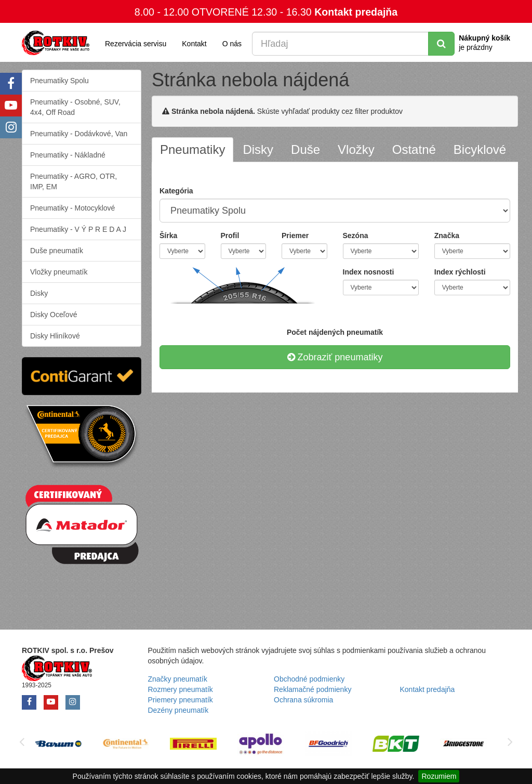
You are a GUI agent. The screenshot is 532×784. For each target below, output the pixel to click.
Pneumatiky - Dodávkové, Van (79, 134)
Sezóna (356, 236)
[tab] (192, 150)
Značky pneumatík (178, 679)
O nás (232, 44)
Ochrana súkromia (303, 700)
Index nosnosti (369, 272)
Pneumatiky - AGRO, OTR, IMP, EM (74, 181)
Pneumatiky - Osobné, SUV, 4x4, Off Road (75, 107)
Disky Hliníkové (55, 336)
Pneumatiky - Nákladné (68, 155)
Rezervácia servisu (136, 44)
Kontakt (194, 44)
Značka (447, 236)
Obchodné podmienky (309, 679)
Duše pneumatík (57, 251)
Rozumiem (439, 776)
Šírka (168, 236)
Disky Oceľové (54, 315)
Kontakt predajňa (356, 12)
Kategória (176, 191)
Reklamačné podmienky (312, 689)
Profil (230, 236)
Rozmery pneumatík (181, 689)
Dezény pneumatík (178, 710)
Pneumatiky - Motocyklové (72, 208)
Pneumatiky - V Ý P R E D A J (78, 229)
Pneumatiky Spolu (59, 81)
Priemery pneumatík (181, 700)
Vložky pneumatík (59, 272)
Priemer (295, 236)
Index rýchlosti (460, 272)
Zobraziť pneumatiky (335, 357)
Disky (39, 293)
